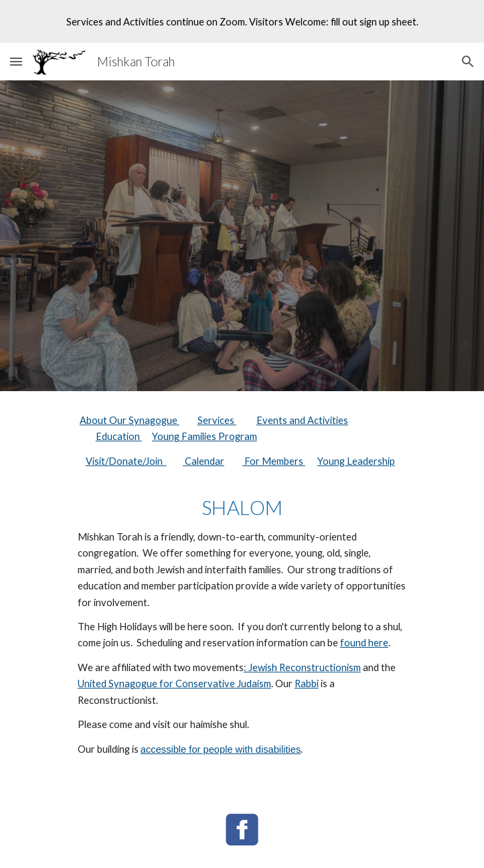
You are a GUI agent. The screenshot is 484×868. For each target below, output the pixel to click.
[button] (16, 61)
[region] (242, 21)
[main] (242, 591)
